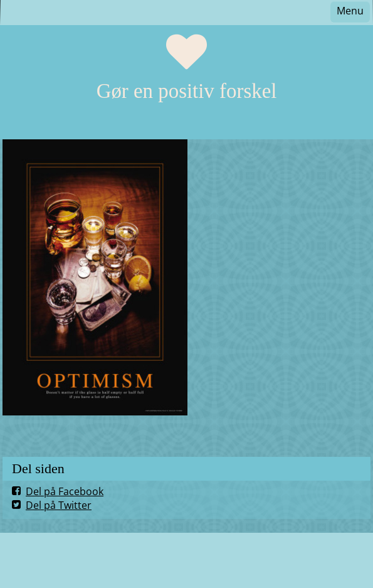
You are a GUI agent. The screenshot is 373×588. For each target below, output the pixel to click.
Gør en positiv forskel (187, 91)
